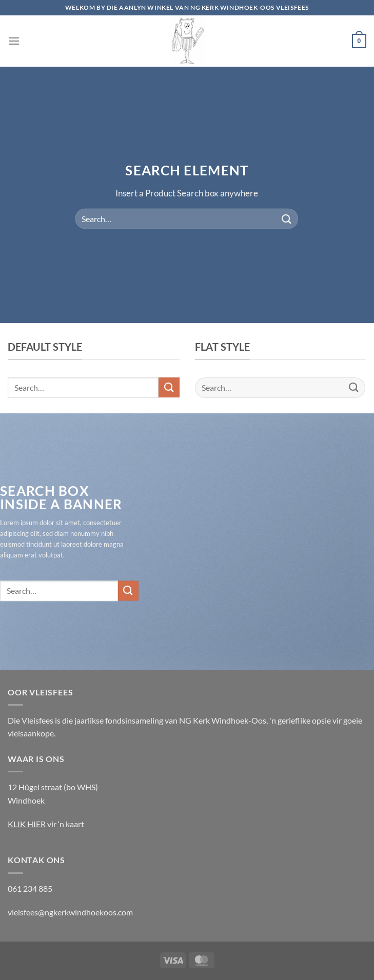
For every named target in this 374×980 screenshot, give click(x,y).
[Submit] (287, 219)
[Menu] (14, 41)
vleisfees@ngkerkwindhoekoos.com (70, 912)
